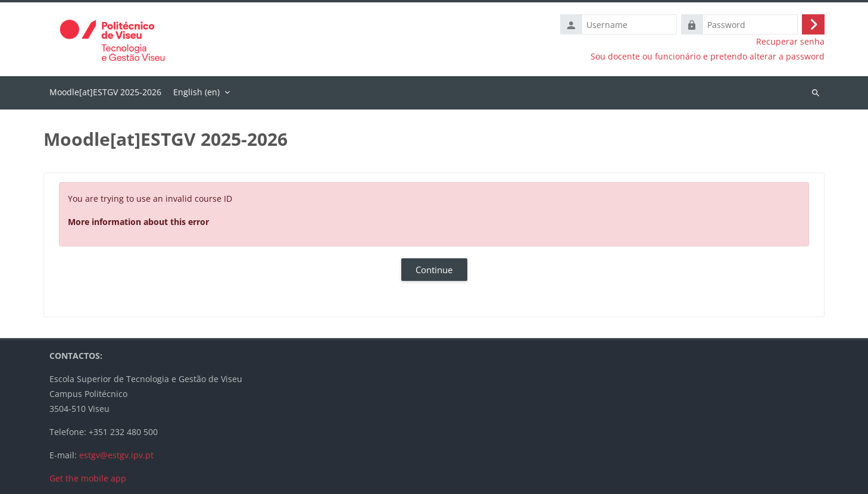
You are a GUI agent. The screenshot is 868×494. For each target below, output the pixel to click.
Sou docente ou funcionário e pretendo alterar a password (708, 57)
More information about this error (138, 222)
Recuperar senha (790, 42)
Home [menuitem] (105, 93)
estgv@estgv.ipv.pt (116, 455)
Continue (434, 270)
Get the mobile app (88, 478)
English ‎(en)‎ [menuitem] (196, 92)
